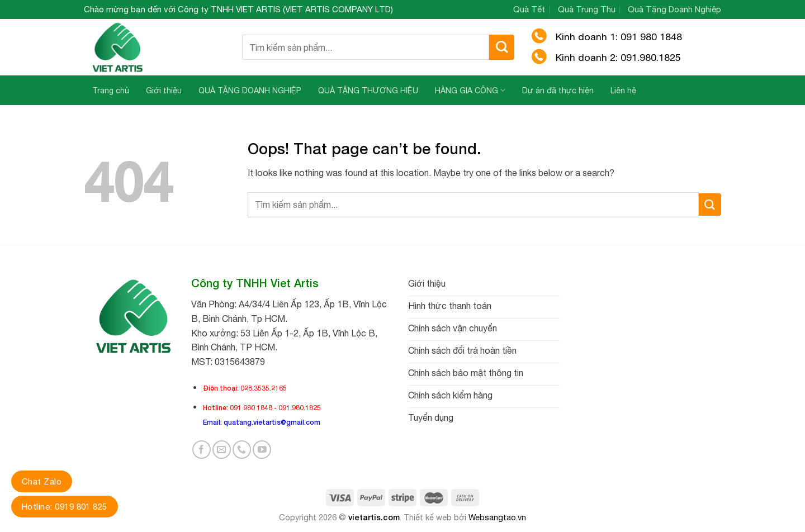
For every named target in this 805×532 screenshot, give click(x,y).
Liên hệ (623, 91)
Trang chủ (111, 91)
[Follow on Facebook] (202, 450)
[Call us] (242, 450)
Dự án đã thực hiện (558, 91)
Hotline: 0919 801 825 (65, 507)
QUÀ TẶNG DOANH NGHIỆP (250, 91)
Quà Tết (529, 9)
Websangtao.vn (497, 517)
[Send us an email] (222, 450)
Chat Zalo (42, 481)
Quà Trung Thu (587, 9)
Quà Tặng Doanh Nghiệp (674, 9)
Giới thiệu (164, 91)
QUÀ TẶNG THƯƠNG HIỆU (368, 91)
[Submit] (502, 47)
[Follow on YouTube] (262, 450)
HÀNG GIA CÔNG (470, 90)
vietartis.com (374, 517)
